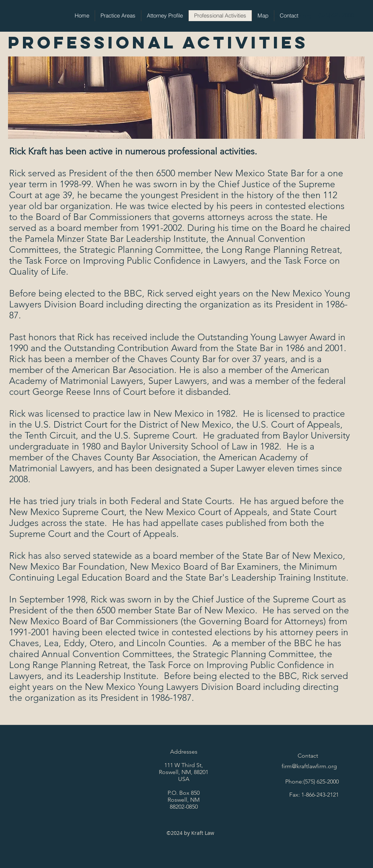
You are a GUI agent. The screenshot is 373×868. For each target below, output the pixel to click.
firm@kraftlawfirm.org (309, 766)
